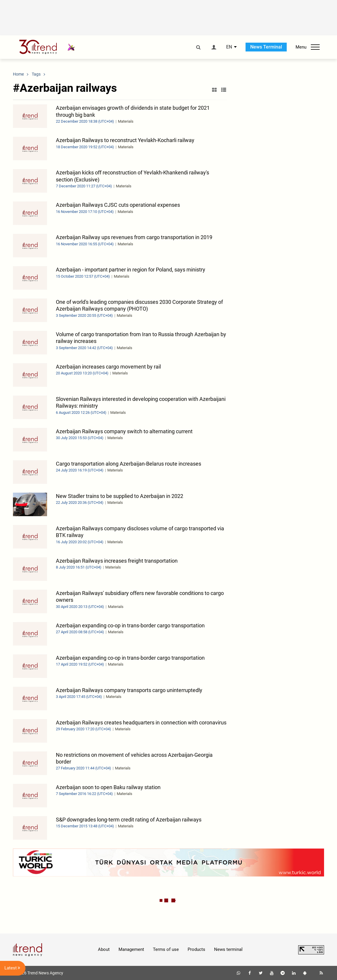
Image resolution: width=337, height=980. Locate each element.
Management (131, 949)
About (104, 949)
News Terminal (266, 47)
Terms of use (166, 949)
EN (229, 47)
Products (196, 949)
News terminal (228, 949)
